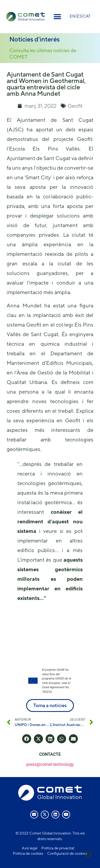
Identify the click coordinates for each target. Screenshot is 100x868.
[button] (57, 17)
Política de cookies (28, 853)
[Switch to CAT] (87, 16)
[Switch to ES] (79, 16)
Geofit (75, 106)
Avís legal (30, 848)
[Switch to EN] (73, 16)
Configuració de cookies (67, 853)
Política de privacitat (58, 848)
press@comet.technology (50, 764)
